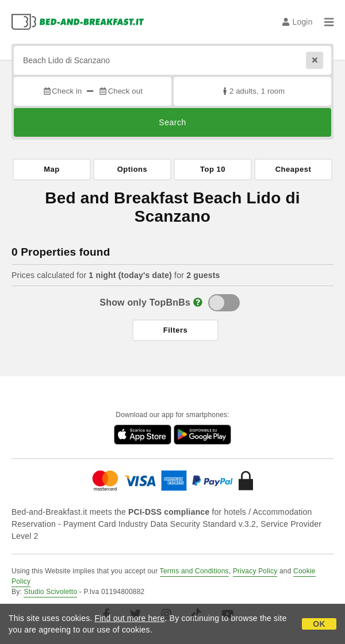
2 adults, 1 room (253, 91)
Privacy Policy (255, 571)
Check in (62, 91)
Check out (120, 91)
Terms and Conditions (194, 571)
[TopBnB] (224, 303)
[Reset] (315, 60)
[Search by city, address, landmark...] (172, 60)
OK (319, 624)
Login (298, 22)
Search (172, 122)
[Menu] (329, 22)
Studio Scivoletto (50, 592)
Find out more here (130, 618)
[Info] (198, 302)
